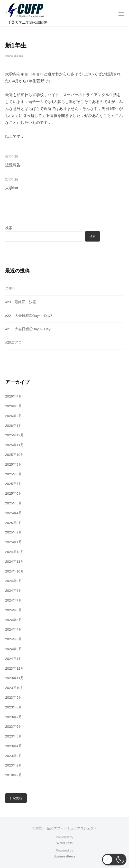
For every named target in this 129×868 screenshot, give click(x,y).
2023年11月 (15, 678)
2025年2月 (14, 532)
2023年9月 (14, 698)
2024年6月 (14, 610)
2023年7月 (14, 717)
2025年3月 (14, 523)
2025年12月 (15, 435)
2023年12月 (15, 668)
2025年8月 (14, 474)
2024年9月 (14, 581)
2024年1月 (14, 659)
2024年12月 (15, 552)
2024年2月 (14, 649)
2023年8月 (14, 707)
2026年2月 (14, 416)
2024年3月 (14, 639)
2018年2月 (14, 775)
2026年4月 (14, 396)
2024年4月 (14, 629)
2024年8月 (14, 591)
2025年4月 (14, 513)
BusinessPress (64, 856)
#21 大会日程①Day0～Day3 (29, 329)
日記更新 (16, 798)
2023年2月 (14, 765)
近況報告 (13, 165)
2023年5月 (14, 736)
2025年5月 (14, 503)
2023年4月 (14, 746)
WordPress (65, 843)
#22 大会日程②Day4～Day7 (29, 316)
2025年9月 (14, 464)
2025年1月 (14, 542)
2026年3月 (14, 406)
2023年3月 (14, 756)
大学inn (12, 188)
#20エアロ (13, 342)
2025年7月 (14, 484)
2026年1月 (14, 426)
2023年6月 (14, 727)
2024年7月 (14, 600)
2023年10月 (15, 688)
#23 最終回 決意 (21, 302)
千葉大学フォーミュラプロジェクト (70, 828)
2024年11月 (15, 562)
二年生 (11, 289)
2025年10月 (15, 455)
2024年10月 (15, 571)
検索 (9, 228)
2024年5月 (14, 620)
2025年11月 (15, 445)
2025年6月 (14, 493)
